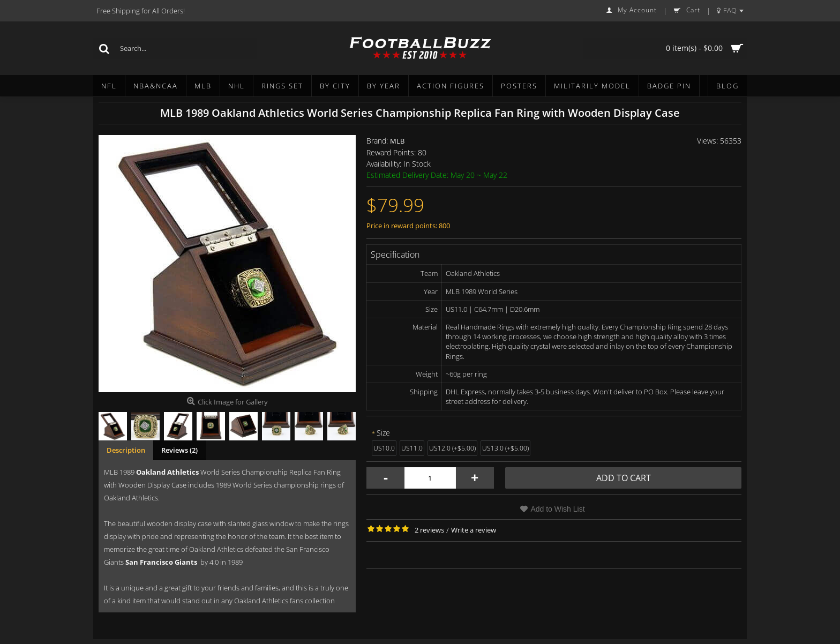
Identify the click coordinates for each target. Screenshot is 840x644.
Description (126, 450)
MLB (397, 141)
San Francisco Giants (161, 562)
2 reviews (429, 530)
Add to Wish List (557, 509)
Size (383, 433)
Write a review (474, 530)
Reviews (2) (179, 450)
